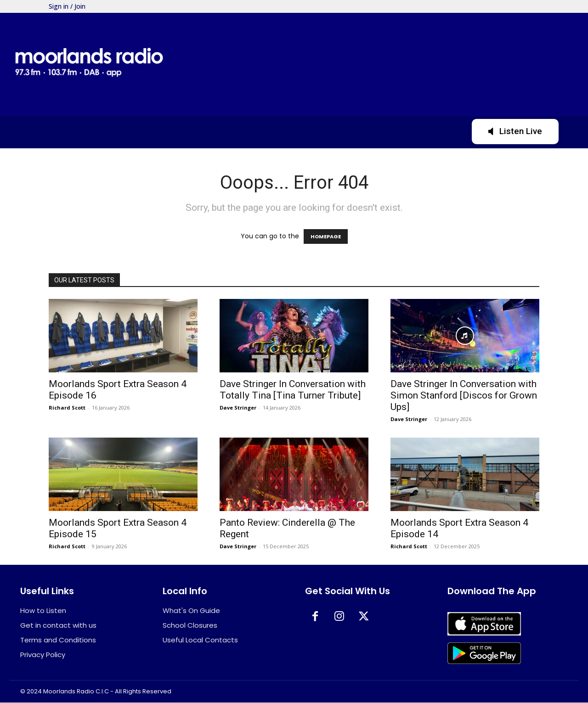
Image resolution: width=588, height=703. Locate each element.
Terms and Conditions (58, 640)
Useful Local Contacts (200, 640)
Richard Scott (67, 408)
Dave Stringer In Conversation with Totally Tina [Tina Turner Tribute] (293, 390)
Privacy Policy (43, 655)
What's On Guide (191, 611)
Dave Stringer (238, 408)
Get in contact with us (58, 626)
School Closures (190, 626)
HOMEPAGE (326, 236)
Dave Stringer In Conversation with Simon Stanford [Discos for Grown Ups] (464, 395)
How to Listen (43, 611)
